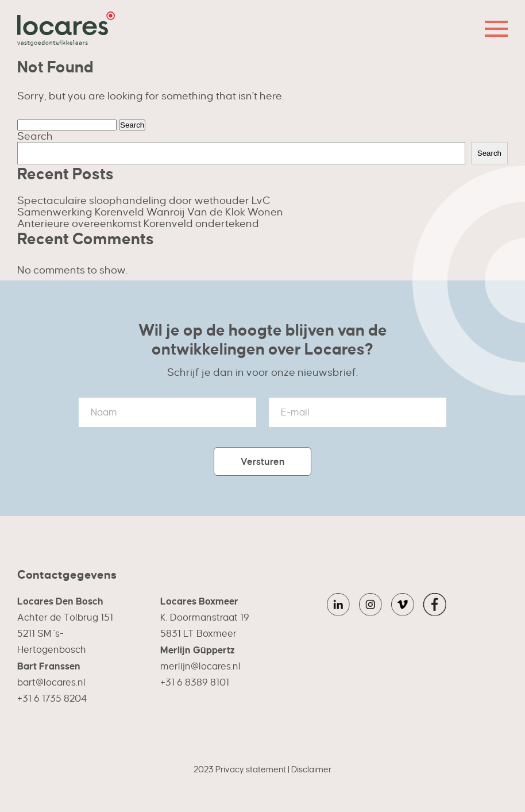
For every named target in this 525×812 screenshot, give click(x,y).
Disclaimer (311, 769)
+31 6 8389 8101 (195, 682)
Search (35, 136)
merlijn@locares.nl (200, 666)
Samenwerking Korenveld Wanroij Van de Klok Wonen (150, 212)
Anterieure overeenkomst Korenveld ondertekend (138, 223)
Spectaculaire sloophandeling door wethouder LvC (144, 200)
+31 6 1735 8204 (52, 699)
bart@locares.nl (51, 682)
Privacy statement (251, 769)
